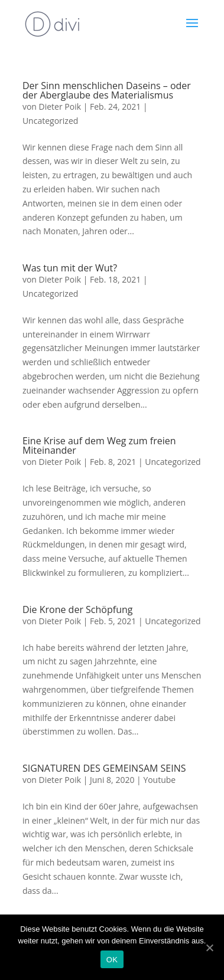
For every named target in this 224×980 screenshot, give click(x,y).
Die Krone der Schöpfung (78, 609)
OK (112, 960)
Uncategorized (50, 121)
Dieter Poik (60, 106)
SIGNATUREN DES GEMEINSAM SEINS (104, 768)
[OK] (209, 948)
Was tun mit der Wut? (70, 268)
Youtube (159, 780)
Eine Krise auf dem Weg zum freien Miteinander (99, 445)
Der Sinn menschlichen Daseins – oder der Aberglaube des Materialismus (107, 90)
